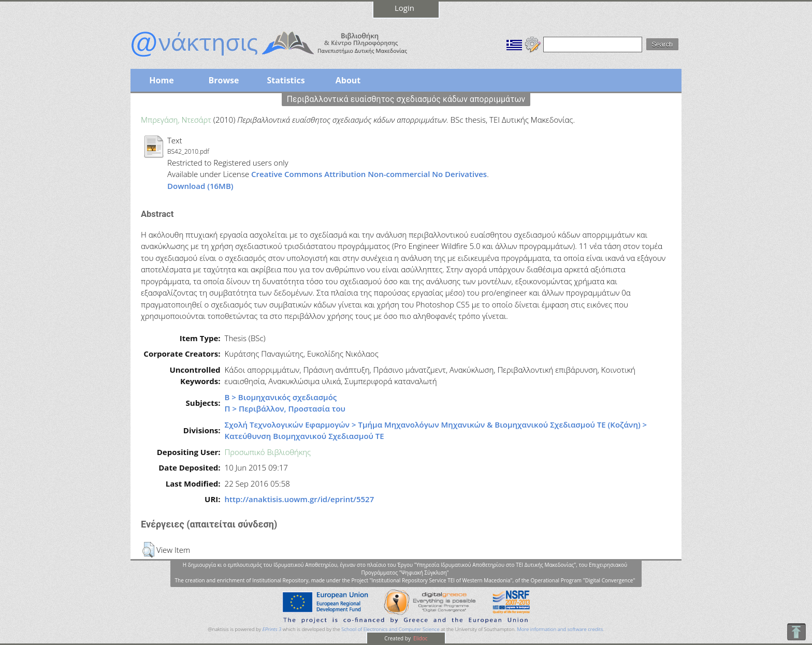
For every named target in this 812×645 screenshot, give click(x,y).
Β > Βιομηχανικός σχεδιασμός (281, 397)
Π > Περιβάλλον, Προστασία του (285, 408)
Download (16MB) (200, 186)
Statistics (286, 80)
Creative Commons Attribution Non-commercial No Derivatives (369, 174)
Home (161, 80)
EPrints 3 (272, 629)
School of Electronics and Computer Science (390, 629)
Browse (223, 80)
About (348, 80)
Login (404, 8)
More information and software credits (560, 629)
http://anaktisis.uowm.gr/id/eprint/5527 (300, 499)
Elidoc (420, 638)
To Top (796, 632)
